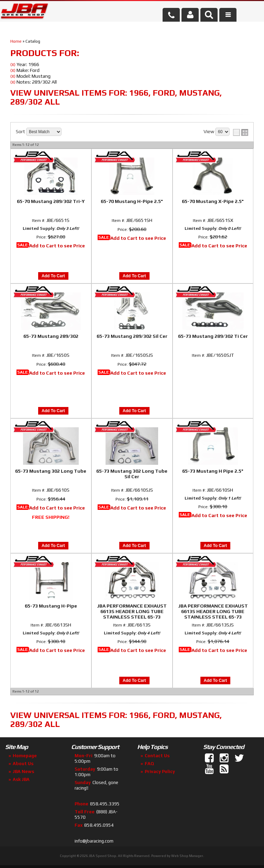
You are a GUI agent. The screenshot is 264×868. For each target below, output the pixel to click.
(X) (13, 65)
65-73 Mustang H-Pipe (51, 606)
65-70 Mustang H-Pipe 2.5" (132, 201)
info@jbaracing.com (94, 841)
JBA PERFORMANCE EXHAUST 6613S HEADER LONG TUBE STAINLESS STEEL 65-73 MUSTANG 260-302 (132, 612)
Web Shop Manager (187, 856)
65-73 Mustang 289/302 (51, 336)
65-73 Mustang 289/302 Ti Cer (213, 336)
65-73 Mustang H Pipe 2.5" (213, 471)
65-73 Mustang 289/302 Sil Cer (132, 336)
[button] (209, 15)
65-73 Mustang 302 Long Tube (51, 471)
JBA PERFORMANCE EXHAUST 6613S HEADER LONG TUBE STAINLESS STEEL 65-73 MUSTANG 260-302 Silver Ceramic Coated (213, 612)
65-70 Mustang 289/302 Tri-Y (51, 201)
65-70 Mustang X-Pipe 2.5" (213, 201)
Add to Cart (53, 276)
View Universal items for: (116, 97)
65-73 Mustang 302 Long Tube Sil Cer (132, 474)
